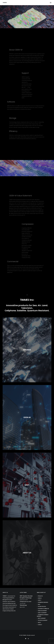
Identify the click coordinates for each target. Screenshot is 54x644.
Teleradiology (23, 605)
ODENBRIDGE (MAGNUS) (43, 602)
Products (40, 596)
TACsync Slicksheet (43, 620)
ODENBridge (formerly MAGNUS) (43, 616)
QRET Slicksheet (42, 618)
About (39, 623)
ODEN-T (40, 600)
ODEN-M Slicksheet (42, 611)
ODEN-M (40, 598)
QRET (39, 604)
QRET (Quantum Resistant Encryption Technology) (26, 597)
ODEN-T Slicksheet (42, 613)
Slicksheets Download (43, 609)
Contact (40, 625)
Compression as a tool (25, 602)
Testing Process (42, 607)
